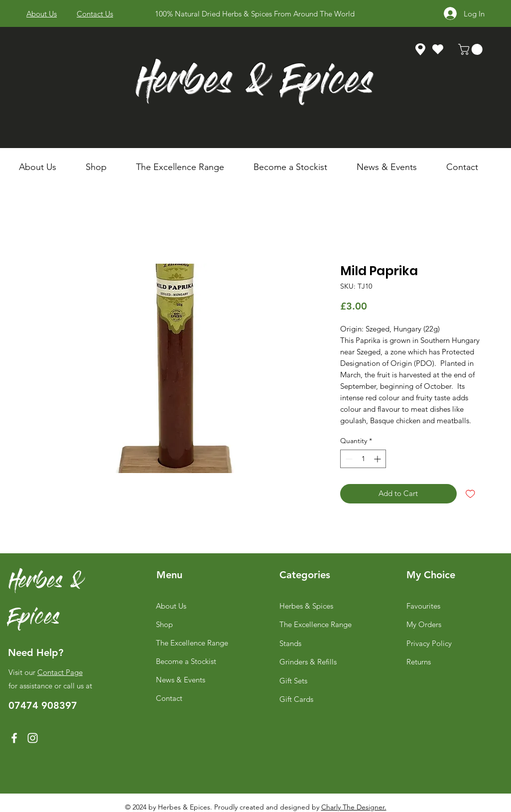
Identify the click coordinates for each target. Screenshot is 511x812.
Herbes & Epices (254, 84)
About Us (171, 606)
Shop (164, 624)
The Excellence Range (192, 643)
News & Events (181, 680)
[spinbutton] (363, 459)
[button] (103, 167)
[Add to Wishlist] (470, 494)
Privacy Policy (429, 643)
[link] (472, 49)
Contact (169, 698)
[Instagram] (33, 738)
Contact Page (60, 672)
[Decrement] (348, 459)
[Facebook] (14, 738)
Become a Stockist (186, 661)
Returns (419, 662)
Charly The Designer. (354, 807)
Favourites (423, 606)
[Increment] (378, 459)
